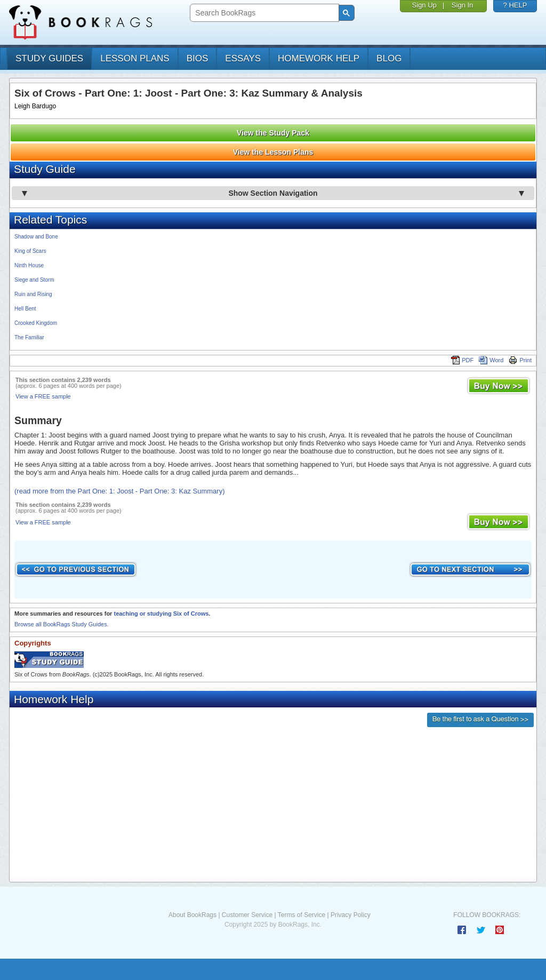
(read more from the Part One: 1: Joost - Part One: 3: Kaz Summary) (119, 491)
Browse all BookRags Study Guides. (62, 624)
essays (243, 58)
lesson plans (135, 58)
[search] (263, 13)
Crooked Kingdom (36, 323)
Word (491, 360)
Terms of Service (302, 915)
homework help (319, 58)
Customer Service (247, 915)
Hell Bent (25, 309)
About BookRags (192, 915)
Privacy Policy (351, 915)
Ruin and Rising (33, 294)
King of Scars (30, 251)
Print (520, 360)
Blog (389, 58)
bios (198, 58)
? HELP (515, 5)
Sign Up (424, 5)
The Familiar (29, 337)
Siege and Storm (34, 280)
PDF (462, 360)
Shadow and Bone (36, 237)
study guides (49, 58)
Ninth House (29, 265)
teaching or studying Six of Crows (161, 614)
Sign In (462, 5)
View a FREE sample (43, 396)
